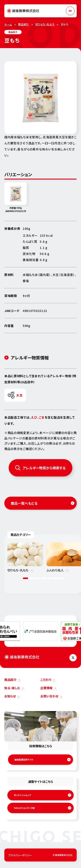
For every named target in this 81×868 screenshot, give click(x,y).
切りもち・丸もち (45, 24)
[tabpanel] (25, 557)
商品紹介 (24, 24)
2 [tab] (32, 578)
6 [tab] (56, 578)
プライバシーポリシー (20, 855)
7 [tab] (62, 578)
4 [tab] (44, 578)
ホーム (8, 24)
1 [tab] (25, 578)
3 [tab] (38, 578)
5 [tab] (50, 578)
